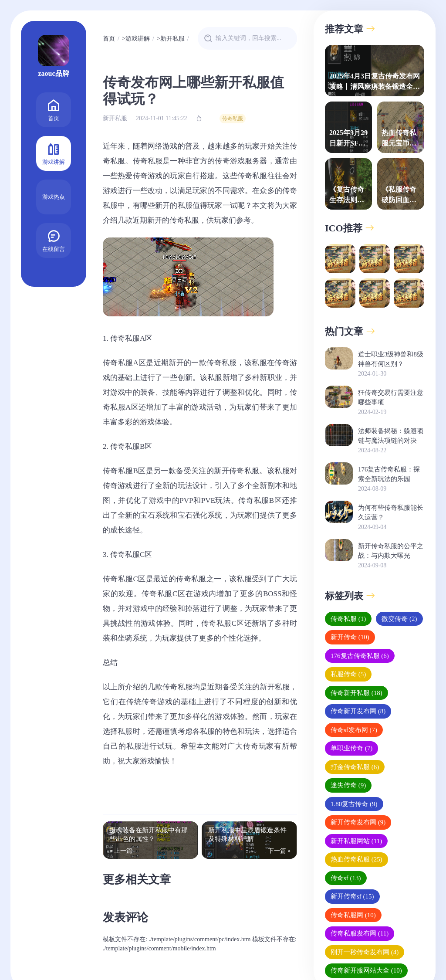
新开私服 (172, 39)
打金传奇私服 (355, 767)
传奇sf (346, 878)
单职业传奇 (351, 748)
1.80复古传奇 (354, 804)
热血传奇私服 (356, 859)
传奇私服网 (353, 915)
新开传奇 (350, 637)
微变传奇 (399, 619)
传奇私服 (233, 119)
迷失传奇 (348, 785)
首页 (54, 109)
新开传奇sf (352, 896)
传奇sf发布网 (354, 730)
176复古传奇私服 (360, 656)
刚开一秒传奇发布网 (365, 952)
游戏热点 (54, 197)
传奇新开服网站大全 (366, 970)
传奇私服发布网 (360, 933)
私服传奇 (348, 674)
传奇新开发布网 (358, 711)
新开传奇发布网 (358, 822)
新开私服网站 (356, 841)
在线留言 (54, 240)
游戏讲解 (54, 153)
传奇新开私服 (356, 693)
